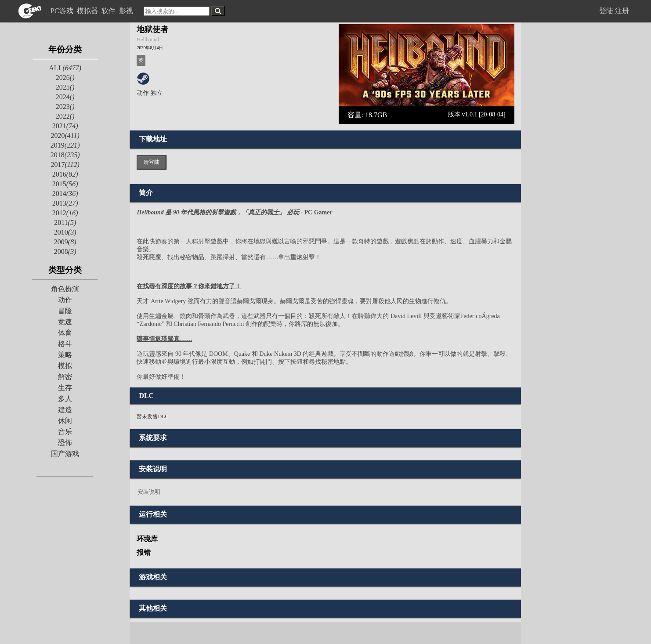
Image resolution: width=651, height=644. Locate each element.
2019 (65, 145)
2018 (65, 155)
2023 (65, 107)
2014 (65, 194)
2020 (65, 136)
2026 (65, 78)
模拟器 (88, 11)
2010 (65, 232)
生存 (65, 388)
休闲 (65, 421)
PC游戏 (63, 11)
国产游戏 (65, 454)
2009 (65, 242)
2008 (65, 251)
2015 (65, 184)
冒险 (65, 311)
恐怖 (65, 443)
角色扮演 (65, 289)
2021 (65, 126)
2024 (65, 97)
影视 (127, 11)
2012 (65, 213)
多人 (65, 399)
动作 (65, 300)
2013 (65, 203)
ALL (65, 68)
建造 (65, 410)
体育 (65, 333)
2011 (65, 223)
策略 (65, 355)
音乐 (65, 432)
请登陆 (152, 162)
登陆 (606, 11)
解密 (65, 377)
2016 (65, 174)
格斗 (65, 344)
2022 (65, 116)
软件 (109, 11)
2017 (65, 165)
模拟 (65, 366)
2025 (65, 87)
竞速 (65, 322)
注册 (622, 11)
